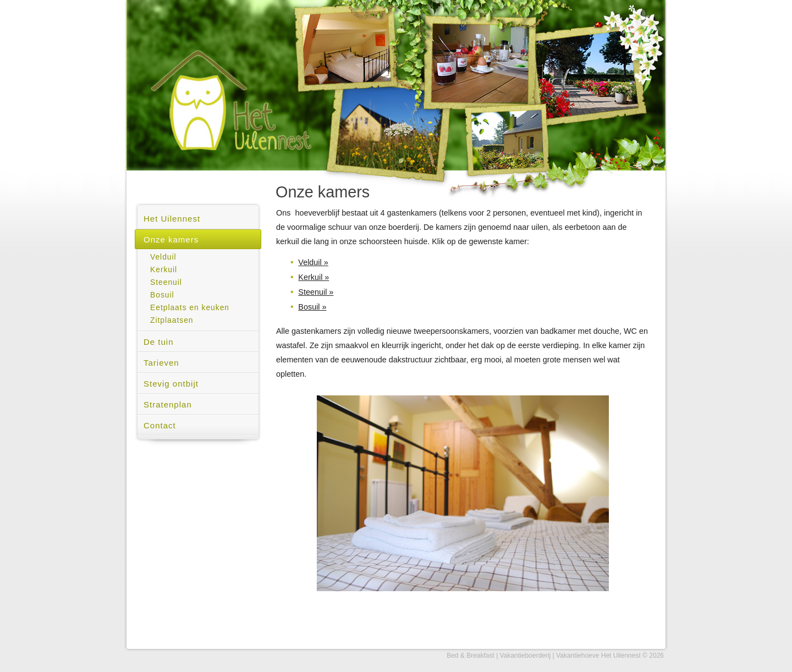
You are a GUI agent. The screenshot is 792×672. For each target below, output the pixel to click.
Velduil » (313, 262)
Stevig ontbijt (171, 384)
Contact (160, 425)
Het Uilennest (172, 219)
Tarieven (161, 363)
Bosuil (162, 295)
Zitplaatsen (172, 320)
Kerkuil (164, 270)
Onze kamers (171, 239)
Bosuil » (312, 307)
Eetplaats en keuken (190, 308)
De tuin (159, 342)
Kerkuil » (313, 277)
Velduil (163, 257)
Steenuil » (316, 292)
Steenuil (166, 282)
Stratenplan (168, 404)
